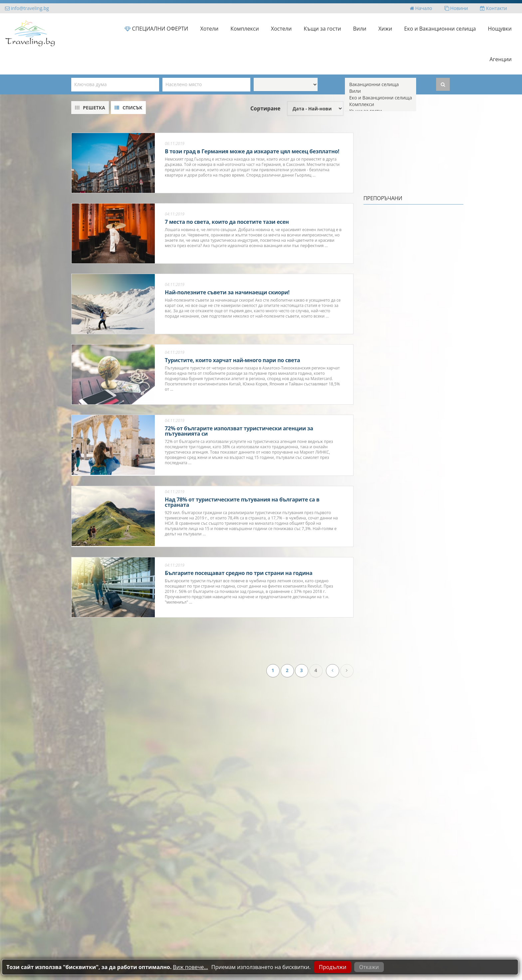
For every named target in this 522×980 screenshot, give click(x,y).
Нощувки (500, 29)
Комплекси (245, 29)
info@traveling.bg (27, 8)
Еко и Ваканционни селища (440, 29)
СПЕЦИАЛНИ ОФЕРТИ (156, 29)
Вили (360, 29)
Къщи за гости (322, 29)
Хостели (281, 29)
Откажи (369, 967)
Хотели (209, 29)
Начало (421, 8)
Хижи (385, 29)
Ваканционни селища (381, 84)
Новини (456, 8)
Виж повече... (190, 967)
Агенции (501, 59)
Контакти (494, 8)
